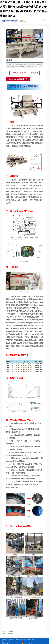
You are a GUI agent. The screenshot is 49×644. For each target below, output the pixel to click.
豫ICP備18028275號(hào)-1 (15, 643)
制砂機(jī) (11, 631)
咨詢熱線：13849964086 (19, 73)
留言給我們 (35, 73)
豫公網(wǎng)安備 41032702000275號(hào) (32, 643)
